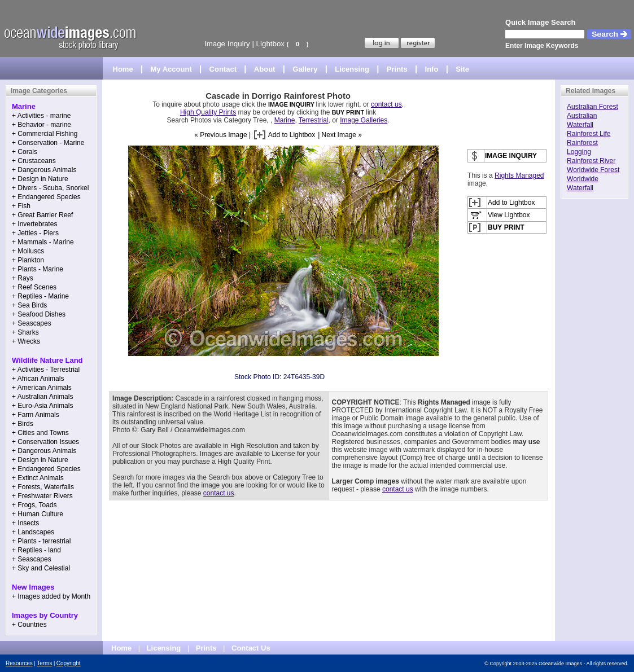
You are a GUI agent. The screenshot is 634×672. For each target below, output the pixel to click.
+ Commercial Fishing (45, 134)
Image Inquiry (227, 44)
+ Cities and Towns (40, 433)
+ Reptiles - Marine (40, 296)
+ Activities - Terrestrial (46, 370)
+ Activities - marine (41, 116)
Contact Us (251, 648)
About (265, 69)
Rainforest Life (589, 134)
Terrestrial (314, 120)
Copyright (69, 663)
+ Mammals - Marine (43, 242)
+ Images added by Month (51, 596)
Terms (44, 663)
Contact (223, 69)
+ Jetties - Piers (35, 233)
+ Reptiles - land (36, 550)
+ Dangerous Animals (44, 170)
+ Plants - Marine (38, 269)
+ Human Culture (38, 514)
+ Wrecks (26, 341)
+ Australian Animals (42, 397)
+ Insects (25, 523)
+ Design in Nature (40, 179)
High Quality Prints (208, 112)
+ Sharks (25, 332)
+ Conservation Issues (45, 442)
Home (123, 69)
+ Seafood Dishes (39, 314)
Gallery (305, 69)
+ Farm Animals (36, 415)
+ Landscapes (33, 532)
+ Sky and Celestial (41, 568)
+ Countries (29, 625)
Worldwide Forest (593, 170)
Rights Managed (519, 175)
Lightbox (270, 44)
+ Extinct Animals (38, 478)
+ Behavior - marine (41, 125)
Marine (285, 120)
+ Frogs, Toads (34, 505)
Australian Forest (593, 107)
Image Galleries (364, 120)
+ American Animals (42, 388)
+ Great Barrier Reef (42, 215)
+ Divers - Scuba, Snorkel (50, 188)
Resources (19, 663)
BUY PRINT (348, 112)
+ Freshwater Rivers (42, 496)
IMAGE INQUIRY (292, 104)
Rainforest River (591, 161)
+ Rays (23, 278)
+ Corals (25, 152)
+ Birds (23, 424)
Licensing (352, 69)
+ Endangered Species (46, 197)
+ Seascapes (32, 323)
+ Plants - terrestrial (41, 541)
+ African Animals (38, 379)
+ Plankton (28, 260)
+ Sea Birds (29, 305)
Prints (397, 69)
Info (432, 69)
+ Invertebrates (34, 224)
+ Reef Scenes (34, 287)
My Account (171, 69)
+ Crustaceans (34, 161)
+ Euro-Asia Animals (42, 406)
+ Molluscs (28, 251)
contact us (386, 104)
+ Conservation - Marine (48, 143)
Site (462, 69)
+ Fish (21, 206)
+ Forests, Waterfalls (43, 487)
